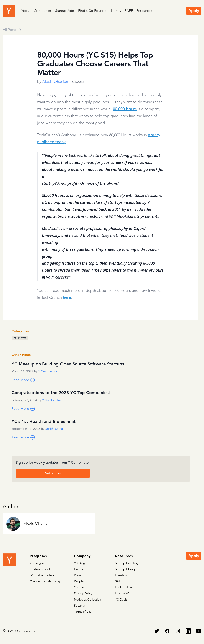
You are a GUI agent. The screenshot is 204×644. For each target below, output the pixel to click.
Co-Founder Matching (45, 581)
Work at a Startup (42, 575)
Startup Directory (127, 563)
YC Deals (121, 599)
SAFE (129, 11)
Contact (79, 569)
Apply (194, 11)
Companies (43, 11)
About (25, 11)
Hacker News (124, 587)
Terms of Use (83, 612)
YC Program (38, 563)
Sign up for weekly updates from (53, 463)
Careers (79, 587)
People (79, 581)
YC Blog (80, 563)
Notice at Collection (88, 599)
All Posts (10, 30)
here (67, 297)
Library (116, 11)
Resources (144, 11)
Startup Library (125, 569)
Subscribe (53, 473)
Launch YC (122, 593)
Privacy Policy (83, 593)
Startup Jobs (65, 11)
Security (80, 606)
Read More (23, 380)
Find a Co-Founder (93, 11)
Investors (121, 575)
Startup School (40, 569)
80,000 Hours (125, 109)
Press (78, 575)
